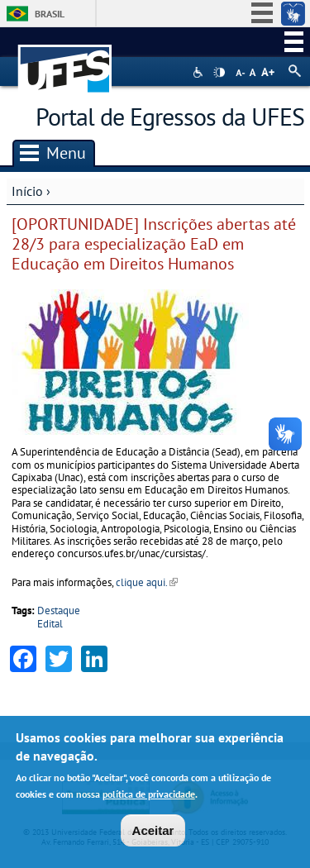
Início (27, 191)
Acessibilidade (200, 72)
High (219, 73)
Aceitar (153, 831)
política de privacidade (149, 796)
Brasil (50, 14)
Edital (50, 624)
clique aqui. (147, 582)
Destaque (59, 610)
